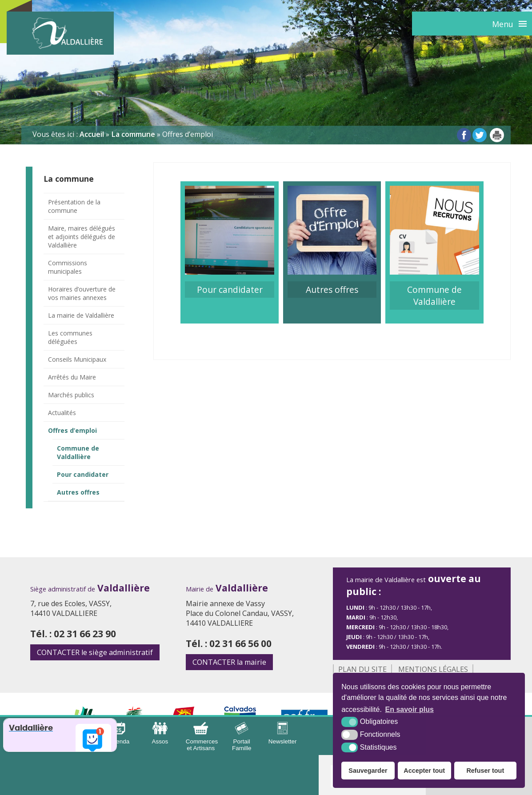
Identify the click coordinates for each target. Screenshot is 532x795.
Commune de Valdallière (78, 452)
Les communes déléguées (70, 337)
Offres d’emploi (72, 430)
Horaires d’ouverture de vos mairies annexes (82, 293)
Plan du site (362, 669)
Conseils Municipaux (77, 359)
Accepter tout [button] (424, 771)
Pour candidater (83, 474)
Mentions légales (433, 669)
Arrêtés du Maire (72, 377)
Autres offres (78, 492)
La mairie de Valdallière (81, 315)
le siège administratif (95, 652)
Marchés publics (71, 395)
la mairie (229, 662)
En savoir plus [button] (410, 709)
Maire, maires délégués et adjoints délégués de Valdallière (82, 237)
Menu (503, 24)
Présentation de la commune (74, 206)
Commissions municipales (68, 267)
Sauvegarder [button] (368, 771)
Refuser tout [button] (485, 771)
